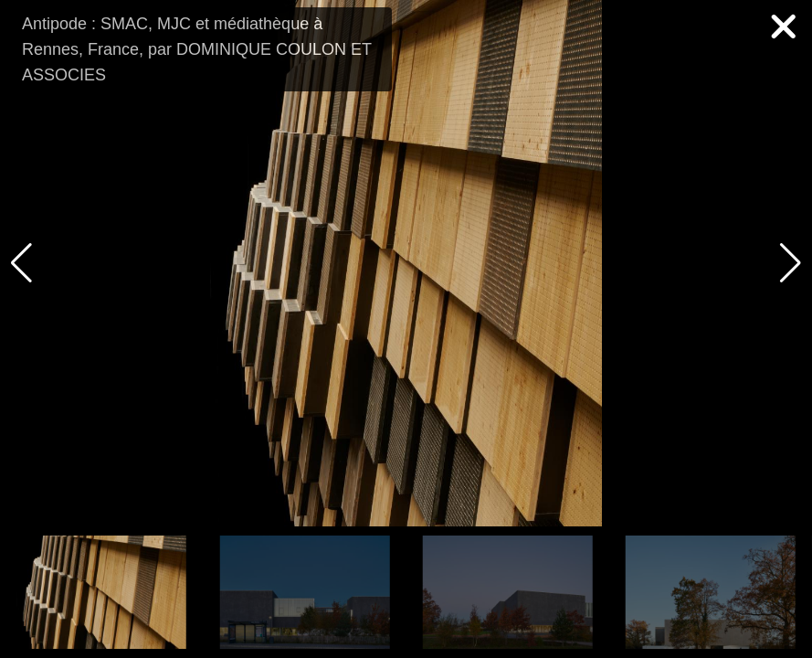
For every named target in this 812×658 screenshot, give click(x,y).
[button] (791, 263)
